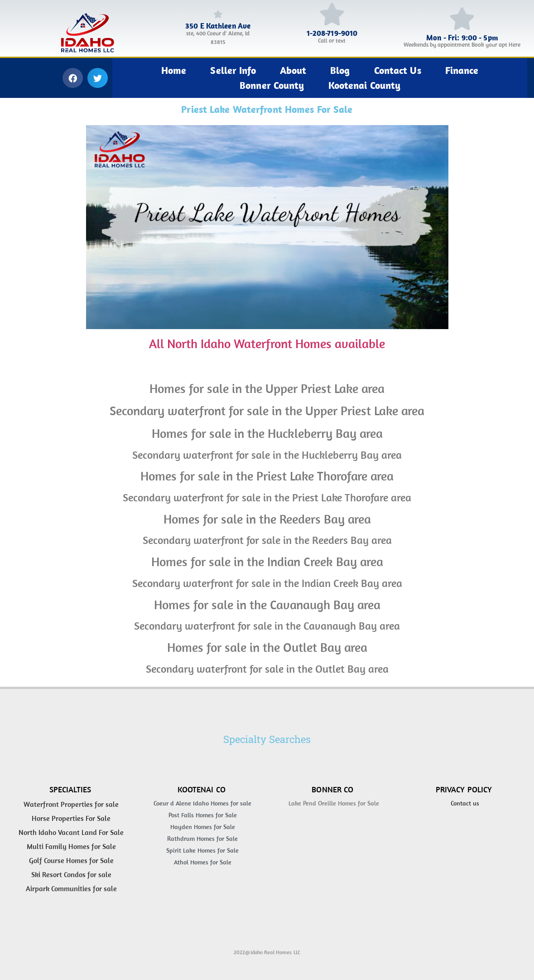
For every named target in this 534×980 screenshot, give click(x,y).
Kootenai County (365, 85)
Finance (462, 70)
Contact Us (398, 70)
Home (174, 70)
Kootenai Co (202, 789)
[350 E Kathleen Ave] (218, 14)
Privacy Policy (464, 789)
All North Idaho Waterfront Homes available (267, 343)
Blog (340, 70)
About (293, 70)
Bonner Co (332, 789)
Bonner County (272, 85)
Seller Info (233, 70)
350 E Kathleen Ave (218, 26)
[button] (73, 78)
